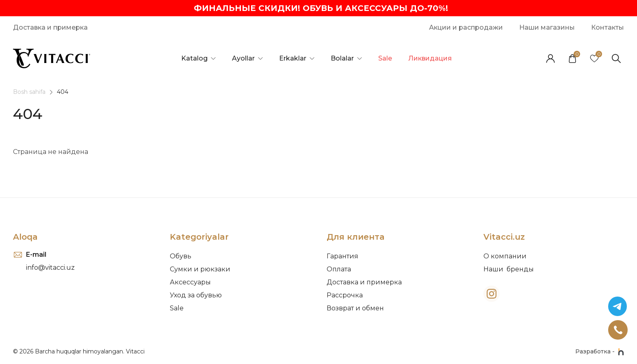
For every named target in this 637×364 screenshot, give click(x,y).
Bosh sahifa (29, 92)
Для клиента (355, 237)
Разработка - (600, 352)
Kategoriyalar (199, 237)
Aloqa (25, 237)
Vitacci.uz (504, 237)
